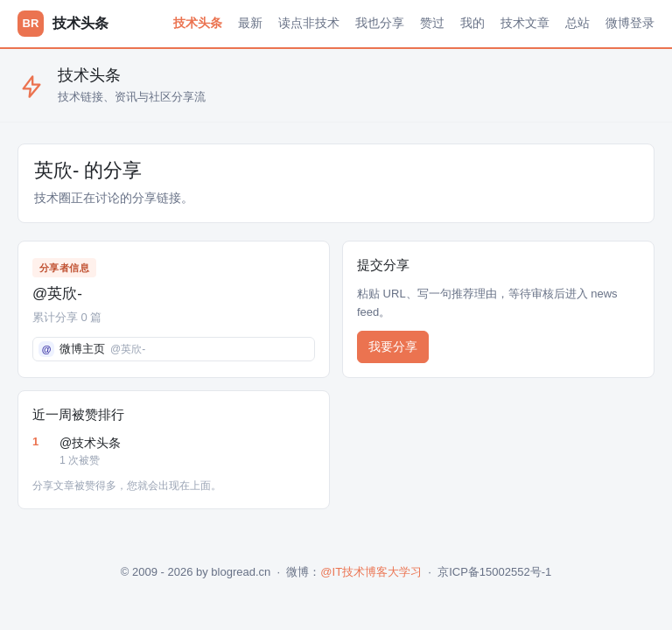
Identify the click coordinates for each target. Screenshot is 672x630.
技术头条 (198, 23)
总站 (577, 23)
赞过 (432, 23)
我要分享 (393, 346)
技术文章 (525, 23)
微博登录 (630, 23)
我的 (472, 23)
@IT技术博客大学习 (371, 572)
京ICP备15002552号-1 (494, 572)
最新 (250, 23)
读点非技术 (309, 23)
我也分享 (380, 23)
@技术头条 (187, 452)
